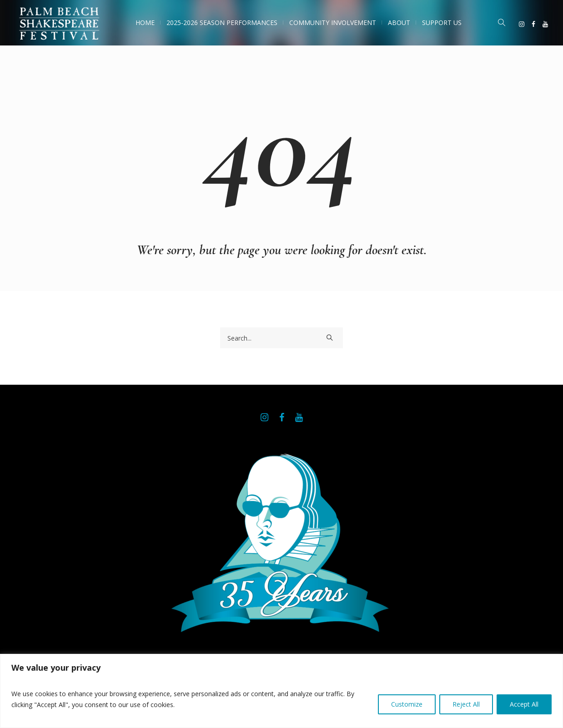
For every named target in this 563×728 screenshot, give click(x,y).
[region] (281, 691)
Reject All (466, 704)
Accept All (524, 704)
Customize (407, 704)
